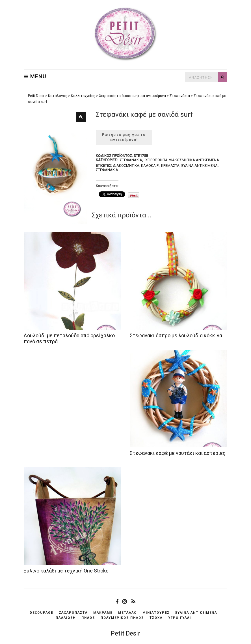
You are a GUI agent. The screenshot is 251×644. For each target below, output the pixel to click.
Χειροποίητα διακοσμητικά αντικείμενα (182, 160)
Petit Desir (125, 633)
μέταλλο (127, 613)
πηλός (88, 618)
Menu (35, 77)
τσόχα (156, 618)
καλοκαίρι (150, 166)
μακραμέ (103, 613)
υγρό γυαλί (180, 618)
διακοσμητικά (126, 166)
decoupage (41, 613)
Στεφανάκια (131, 160)
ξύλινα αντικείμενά (199, 166)
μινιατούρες (156, 613)
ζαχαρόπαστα (73, 613)
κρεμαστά (170, 166)
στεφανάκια (107, 170)
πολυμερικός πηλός (122, 618)
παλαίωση (66, 618)
